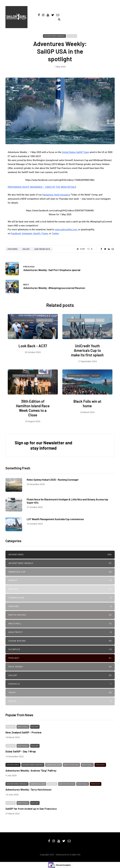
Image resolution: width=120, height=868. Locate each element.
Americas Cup (45, 323)
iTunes (45, 233)
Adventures (60, 555)
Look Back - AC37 (33, 348)
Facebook (16, 233)
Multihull (60, 624)
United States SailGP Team (75, 152)
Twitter (55, 233)
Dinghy (60, 581)
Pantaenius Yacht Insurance (56, 195)
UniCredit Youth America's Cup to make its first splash (87, 353)
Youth (100, 323)
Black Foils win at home (87, 406)
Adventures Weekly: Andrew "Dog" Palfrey (31, 773)
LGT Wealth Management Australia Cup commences (55, 521)
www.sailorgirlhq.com (66, 230)
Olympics (60, 649)
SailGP (95, 378)
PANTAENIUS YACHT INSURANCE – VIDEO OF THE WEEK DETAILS (42, 187)
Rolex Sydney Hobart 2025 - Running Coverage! (53, 482)
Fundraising (60, 598)
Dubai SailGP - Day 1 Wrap (21, 754)
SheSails (60, 684)
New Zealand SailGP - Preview (24, 735)
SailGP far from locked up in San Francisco (31, 811)
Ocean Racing (60, 641)
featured (13, 249)
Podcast (60, 658)
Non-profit (60, 632)
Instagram (27, 233)
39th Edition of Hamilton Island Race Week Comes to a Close (33, 410)
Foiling (72, 36)
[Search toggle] (58, 19)
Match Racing (60, 615)
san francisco (42, 249)
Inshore (60, 606)
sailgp (26, 249)
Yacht (60, 693)
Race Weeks (43, 378)
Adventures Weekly (54, 36)
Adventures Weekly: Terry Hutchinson (28, 792)
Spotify (37, 233)
